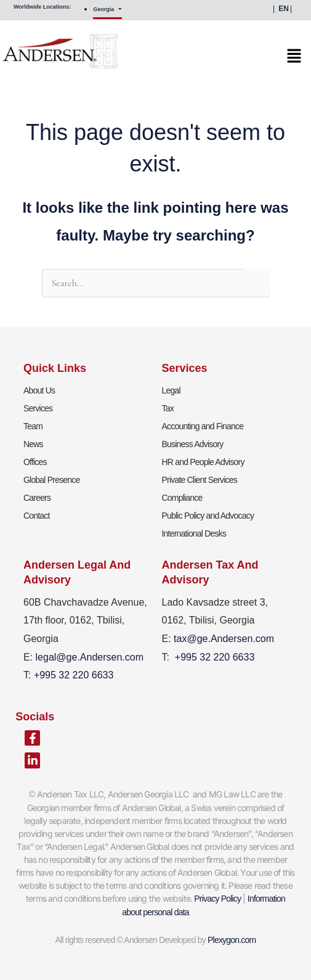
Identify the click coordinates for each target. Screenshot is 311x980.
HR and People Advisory (203, 462)
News (33, 444)
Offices (35, 462)
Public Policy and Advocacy (208, 516)
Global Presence (52, 480)
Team (33, 426)
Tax (168, 408)
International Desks (194, 533)
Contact (37, 516)
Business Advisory (193, 444)
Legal (171, 390)
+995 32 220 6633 (215, 657)
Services (38, 408)
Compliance (182, 498)
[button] (151, 60)
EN (284, 9)
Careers (37, 498)
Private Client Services (200, 480)
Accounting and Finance (203, 426)
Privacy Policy (217, 899)
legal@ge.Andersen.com (90, 657)
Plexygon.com (232, 940)
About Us (39, 390)
